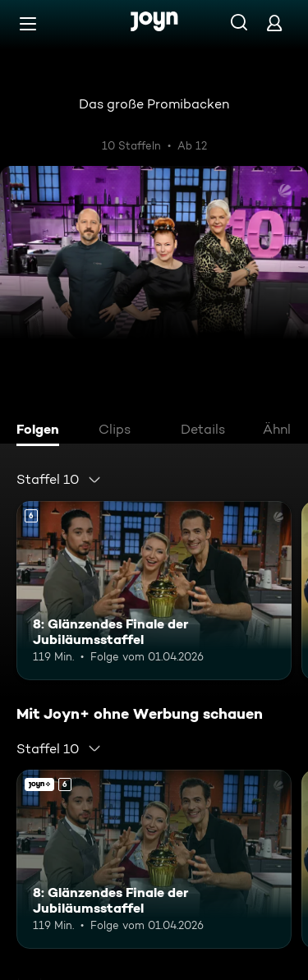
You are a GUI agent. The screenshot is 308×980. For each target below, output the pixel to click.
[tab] (42, 431)
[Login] (274, 23)
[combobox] (59, 480)
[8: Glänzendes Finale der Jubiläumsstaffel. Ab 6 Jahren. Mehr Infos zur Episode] (154, 591)
